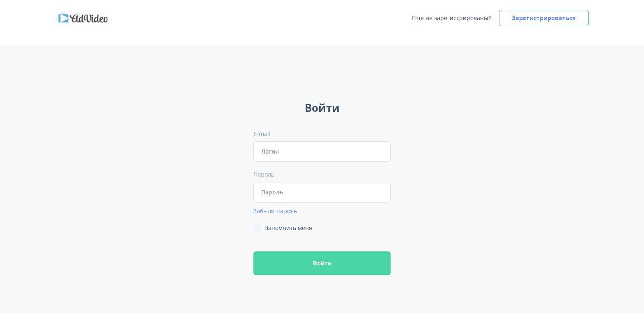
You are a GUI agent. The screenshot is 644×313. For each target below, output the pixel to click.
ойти (322, 263)
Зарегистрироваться (544, 18)
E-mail (262, 134)
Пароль (264, 174)
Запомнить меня (289, 228)
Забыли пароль (275, 211)
